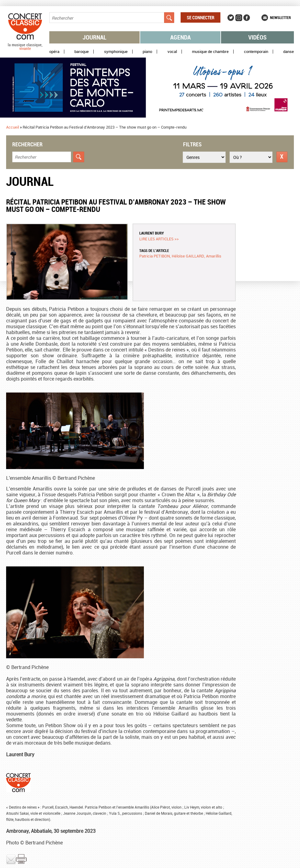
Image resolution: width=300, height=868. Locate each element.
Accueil (13, 127)
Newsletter (280, 17)
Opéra (54, 52)
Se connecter (201, 17)
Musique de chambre (210, 52)
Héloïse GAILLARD (188, 256)
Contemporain (256, 52)
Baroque (82, 52)
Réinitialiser (282, 157)
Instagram (239, 18)
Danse (289, 52)
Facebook (247, 18)
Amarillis (214, 256)
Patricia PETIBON (155, 256)
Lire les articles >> (159, 239)
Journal (95, 37)
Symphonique (116, 52)
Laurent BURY (152, 233)
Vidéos (257, 37)
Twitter (231, 18)
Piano (147, 52)
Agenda (180, 37)
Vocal (172, 52)
